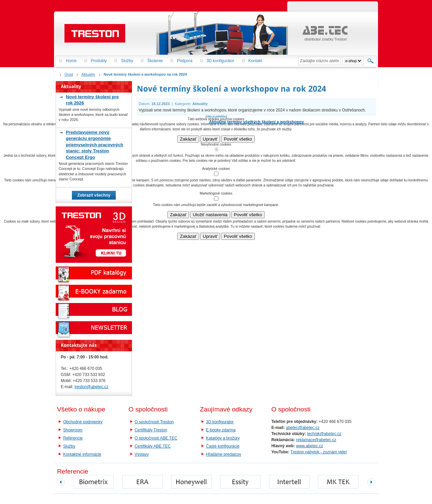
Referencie (73, 438)
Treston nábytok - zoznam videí (319, 452)
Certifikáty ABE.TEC (153, 446)
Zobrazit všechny (94, 195)
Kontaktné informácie (82, 454)
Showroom (73, 430)
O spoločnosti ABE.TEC (156, 438)
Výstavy (142, 454)
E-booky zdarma (221, 430)
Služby (69, 446)
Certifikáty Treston (151, 430)
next (371, 482)
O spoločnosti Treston (154, 422)
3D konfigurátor (220, 422)
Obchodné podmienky (83, 422)
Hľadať (371, 61)
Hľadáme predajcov (223, 454)
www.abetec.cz (309, 446)
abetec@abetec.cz (303, 428)
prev (61, 482)
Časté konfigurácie (223, 446)
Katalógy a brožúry (223, 438)
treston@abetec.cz (91, 387)
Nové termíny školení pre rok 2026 (92, 100)
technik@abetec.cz (324, 434)
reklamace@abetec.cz (316, 440)
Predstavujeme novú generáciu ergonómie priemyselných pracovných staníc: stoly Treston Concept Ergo (94, 145)
